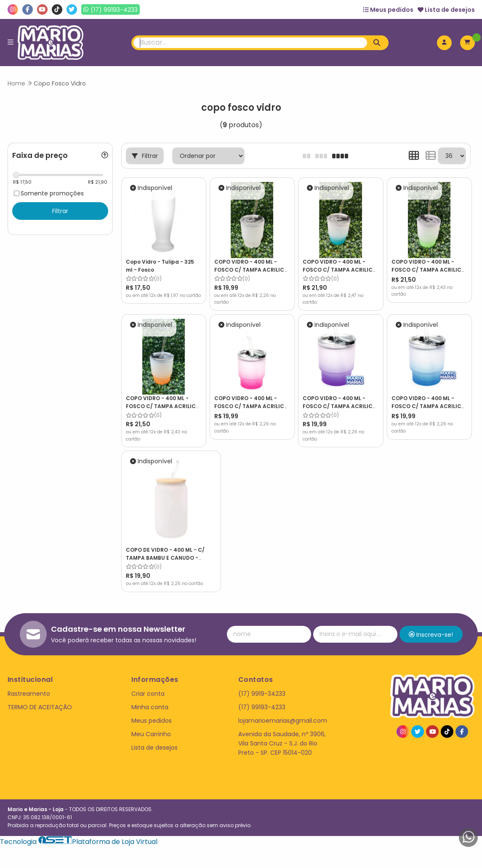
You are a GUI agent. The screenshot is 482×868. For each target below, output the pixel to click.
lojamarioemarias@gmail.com (283, 712)
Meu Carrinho (151, 726)
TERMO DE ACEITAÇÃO (40, 699)
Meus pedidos (388, 10)
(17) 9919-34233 (262, 685)
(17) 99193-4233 (262, 699)
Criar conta (148, 685)
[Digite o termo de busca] (250, 43)
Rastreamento (29, 685)
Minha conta (150, 699)
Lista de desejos (446, 10)
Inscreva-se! (431, 626)
